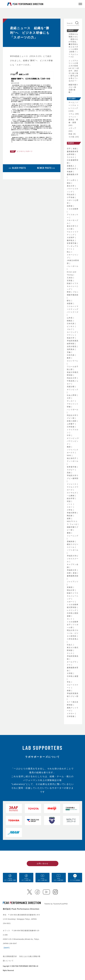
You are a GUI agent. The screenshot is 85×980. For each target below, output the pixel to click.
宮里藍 (70, 281)
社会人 (70, 645)
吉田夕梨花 (72, 346)
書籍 (69, 533)
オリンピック (73, 389)
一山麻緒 (71, 496)
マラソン (71, 335)
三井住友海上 (73, 639)
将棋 (75, 149)
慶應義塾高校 (73, 576)
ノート (70, 504)
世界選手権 (72, 243)
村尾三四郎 (72, 421)
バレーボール (73, 266)
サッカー (71, 401)
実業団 (70, 587)
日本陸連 (71, 427)
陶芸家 (70, 516)
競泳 (69, 183)
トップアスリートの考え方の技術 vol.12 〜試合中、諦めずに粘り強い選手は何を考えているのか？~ (74, 71)
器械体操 (71, 541)
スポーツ (29, 151)
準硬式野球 (72, 513)
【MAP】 (7, 948)
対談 (70, 134)
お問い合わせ (43, 864)
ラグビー (71, 470)
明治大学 (71, 590)
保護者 (70, 303)
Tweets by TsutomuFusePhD (56, 904)
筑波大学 (71, 338)
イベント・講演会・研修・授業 (73, 120)
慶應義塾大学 (73, 174)
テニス (70, 653)
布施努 (70, 172)
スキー (70, 507)
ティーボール (73, 461)
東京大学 (71, 186)
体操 (69, 691)
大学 (69, 398)
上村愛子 (71, 424)
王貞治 (70, 278)
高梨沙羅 (71, 387)
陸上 (69, 252)
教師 (69, 447)
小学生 (70, 510)
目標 (69, 573)
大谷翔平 (71, 238)
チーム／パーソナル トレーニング (74, 105)
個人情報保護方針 (10, 956)
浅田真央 (71, 349)
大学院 (70, 673)
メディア (72, 128)
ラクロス (71, 157)
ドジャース (72, 484)
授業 (69, 518)
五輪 (69, 352)
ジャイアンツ (73, 582)
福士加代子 (72, 458)
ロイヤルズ (72, 493)
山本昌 (70, 318)
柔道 (75, 573)
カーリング (72, 332)
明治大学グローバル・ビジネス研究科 (73, 633)
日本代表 (71, 324)
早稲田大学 (72, 570)
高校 (69, 473)
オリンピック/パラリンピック (73, 441)
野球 (69, 292)
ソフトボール (73, 550)
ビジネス (20, 151)
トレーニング (73, 536)
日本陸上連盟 (73, 676)
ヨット (70, 619)
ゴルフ (70, 329)
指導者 (70, 206)
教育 (69, 358)
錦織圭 (70, 321)
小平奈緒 (71, 197)
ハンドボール (73, 410)
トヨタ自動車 (73, 209)
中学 (69, 435)
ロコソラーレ (73, 361)
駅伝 (69, 301)
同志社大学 (72, 378)
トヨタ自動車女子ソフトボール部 (73, 625)
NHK (69, 455)
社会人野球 (72, 395)
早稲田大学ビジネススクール (73, 559)
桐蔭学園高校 (73, 295)
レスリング (72, 610)
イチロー (71, 713)
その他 (71, 137)
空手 (69, 149)
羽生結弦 (71, 194)
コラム (71, 114)
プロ (75, 292)
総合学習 (71, 498)
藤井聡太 (71, 240)
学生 (69, 682)
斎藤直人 (71, 166)
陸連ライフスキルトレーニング (73, 286)
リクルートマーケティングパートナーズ (73, 309)
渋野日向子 (72, 169)
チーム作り (72, 180)
